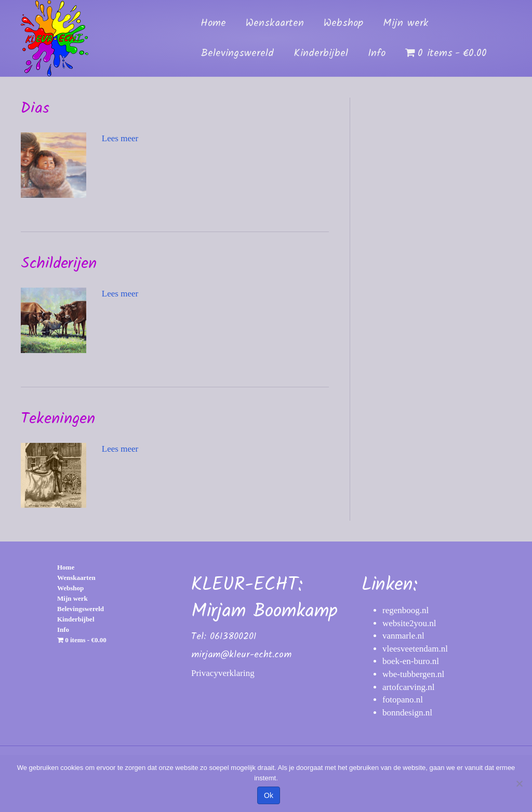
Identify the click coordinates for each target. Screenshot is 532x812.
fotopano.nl (403, 700)
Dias (35, 109)
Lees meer (120, 138)
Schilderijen (59, 264)
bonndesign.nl (407, 713)
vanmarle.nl (403, 636)
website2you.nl (409, 623)
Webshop (343, 23)
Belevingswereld (237, 53)
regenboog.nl (405, 610)
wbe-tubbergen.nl (413, 674)
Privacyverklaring (223, 673)
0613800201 (233, 637)
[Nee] (519, 783)
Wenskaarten (275, 23)
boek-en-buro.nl (411, 661)
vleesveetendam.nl (415, 649)
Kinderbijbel (321, 53)
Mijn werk (406, 23)
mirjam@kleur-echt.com (241, 655)
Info (377, 53)
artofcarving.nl (409, 687)
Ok (269, 795)
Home (213, 23)
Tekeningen (58, 419)
